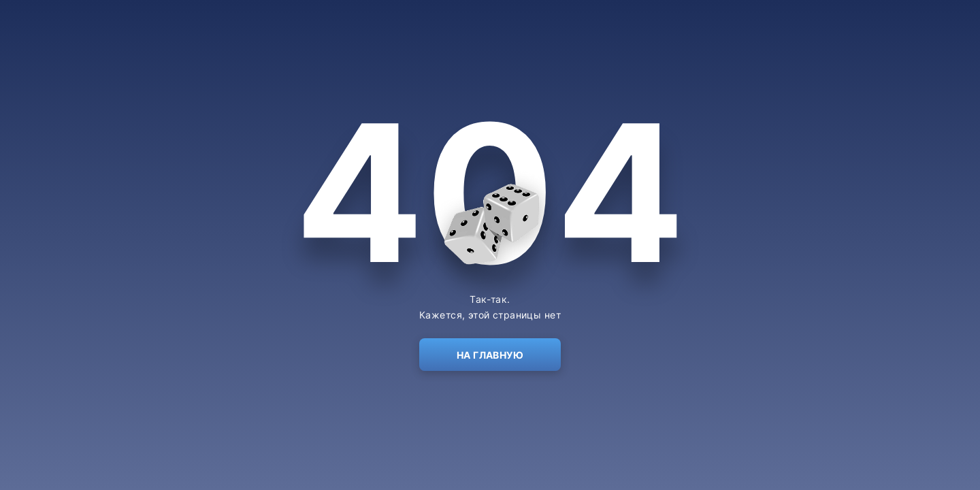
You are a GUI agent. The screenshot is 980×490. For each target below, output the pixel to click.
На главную (490, 355)
